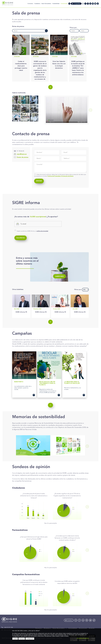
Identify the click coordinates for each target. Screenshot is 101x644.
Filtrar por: (73, 28)
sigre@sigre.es (22, 154)
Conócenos (30, 4)
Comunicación (64, 4)
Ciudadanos (37, 4)
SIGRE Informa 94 (41, 312)
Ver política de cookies (83, 638)
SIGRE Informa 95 (21, 312)
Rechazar (22, 639)
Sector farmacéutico (46, 4)
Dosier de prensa (23, 157)
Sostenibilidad (56, 4)
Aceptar (15, 639)
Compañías (76, 4)
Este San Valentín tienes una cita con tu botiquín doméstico (59, 65)
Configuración (30, 639)
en (83, 4)
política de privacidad (42, 231)
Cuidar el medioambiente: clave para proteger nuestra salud (21, 66)
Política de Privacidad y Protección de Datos (60, 176)
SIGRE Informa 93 (60, 312)
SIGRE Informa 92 (80, 312)
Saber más (59, 276)
